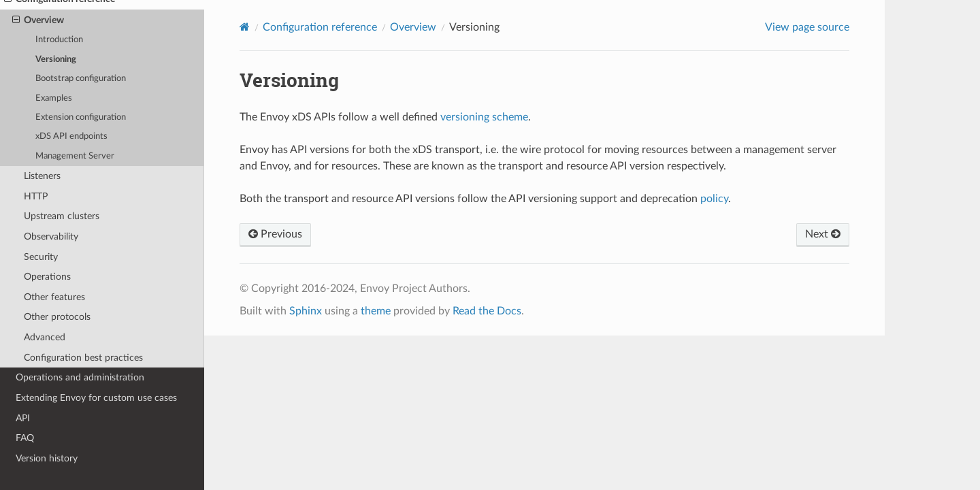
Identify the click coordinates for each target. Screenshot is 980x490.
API (23, 418)
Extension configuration (81, 117)
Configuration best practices (83, 358)
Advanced (45, 337)
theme (376, 311)
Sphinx (306, 311)
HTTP (36, 196)
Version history (47, 458)
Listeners (42, 176)
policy (714, 199)
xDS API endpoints (71, 136)
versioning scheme (484, 117)
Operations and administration (80, 377)
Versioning (56, 60)
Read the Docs (487, 311)
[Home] (245, 27)
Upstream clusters (62, 216)
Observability (51, 236)
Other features (54, 297)
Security (41, 257)
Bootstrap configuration (81, 79)
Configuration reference (320, 27)
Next (823, 234)
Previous (275, 234)
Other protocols (57, 317)
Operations (47, 277)
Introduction (59, 40)
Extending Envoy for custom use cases (96, 398)
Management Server (75, 156)
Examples (54, 98)
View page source (807, 27)
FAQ (25, 438)
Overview (38, 20)
